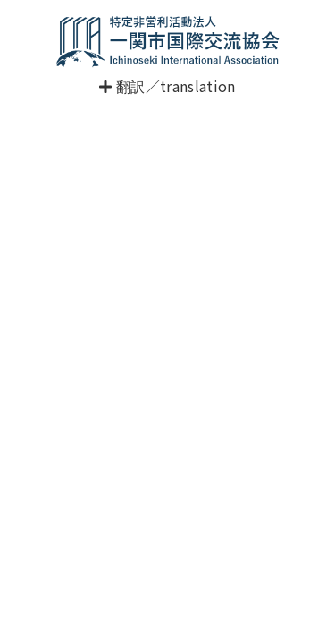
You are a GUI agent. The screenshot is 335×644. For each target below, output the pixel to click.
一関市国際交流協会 (168, 41)
